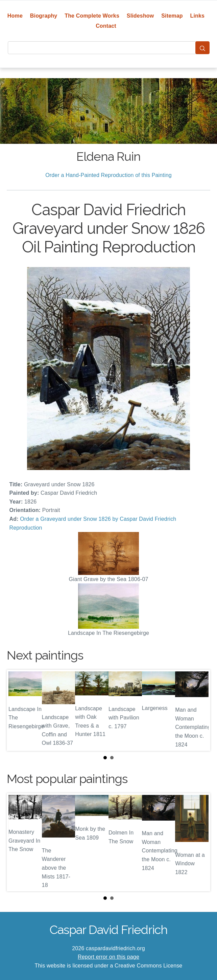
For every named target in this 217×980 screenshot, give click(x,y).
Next (200, 710)
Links (198, 16)
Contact (106, 26)
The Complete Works (92, 16)
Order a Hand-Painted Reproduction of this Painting (108, 175)
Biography (44, 16)
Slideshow (140, 16)
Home (15, 16)
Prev (17, 710)
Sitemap (172, 16)
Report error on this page (108, 957)
